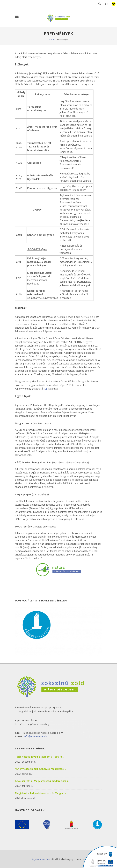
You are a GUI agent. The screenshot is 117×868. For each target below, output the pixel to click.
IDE (46, 389)
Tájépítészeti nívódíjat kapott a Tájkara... (39, 757)
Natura (52, 40)
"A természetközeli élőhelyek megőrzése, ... (41, 769)
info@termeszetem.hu (36, 736)
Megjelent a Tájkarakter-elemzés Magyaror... (41, 793)
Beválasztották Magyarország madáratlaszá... (42, 781)
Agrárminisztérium (42, 859)
